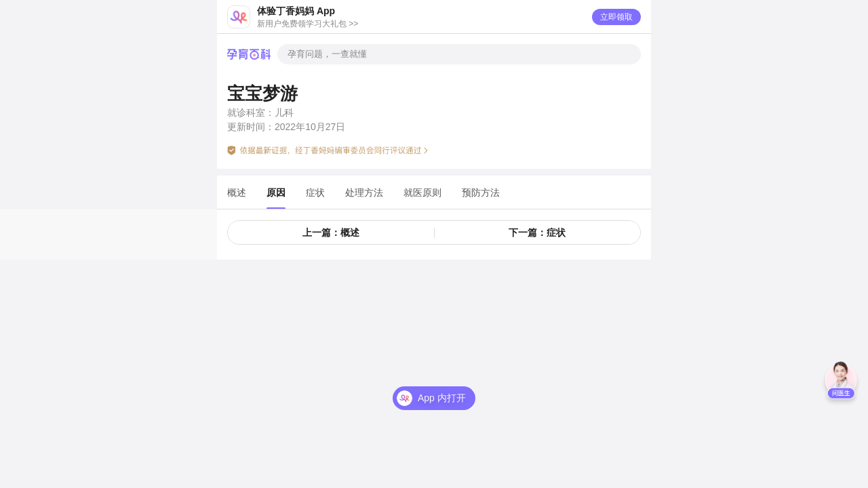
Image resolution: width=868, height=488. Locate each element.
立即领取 (616, 17)
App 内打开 (442, 398)
